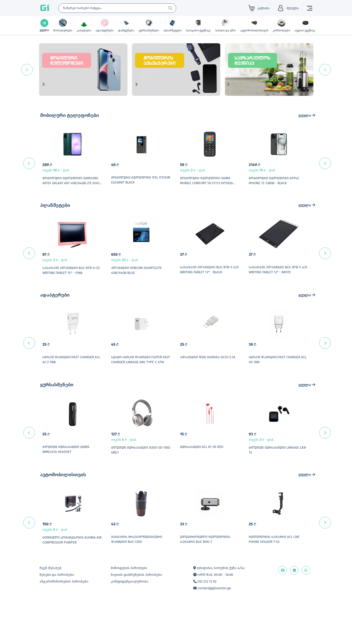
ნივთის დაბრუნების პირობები (136, 615)
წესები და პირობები (57, 615)
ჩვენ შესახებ (51, 608)
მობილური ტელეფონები (70, 115)
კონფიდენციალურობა (130, 621)
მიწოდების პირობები (129, 608)
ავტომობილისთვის (63, 506)
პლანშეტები (55, 213)
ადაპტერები (55, 311)
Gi (45, 8)
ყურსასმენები (57, 409)
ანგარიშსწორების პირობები (64, 621)
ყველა (307, 115)
